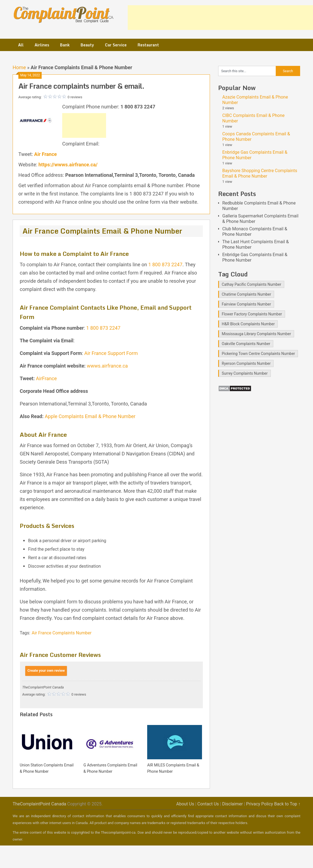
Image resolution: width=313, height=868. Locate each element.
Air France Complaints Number (61, 633)
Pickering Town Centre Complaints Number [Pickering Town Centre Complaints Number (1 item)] (258, 354)
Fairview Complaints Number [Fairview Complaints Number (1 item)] (246, 304)
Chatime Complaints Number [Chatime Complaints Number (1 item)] (246, 294)
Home (19, 67)
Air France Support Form (111, 353)
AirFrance (46, 378)
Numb (124, 416)
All (21, 45)
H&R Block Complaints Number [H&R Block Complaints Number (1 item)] (248, 324)
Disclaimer (232, 804)
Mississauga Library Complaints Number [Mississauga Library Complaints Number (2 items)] (256, 334)
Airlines (42, 45)
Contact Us (208, 804)
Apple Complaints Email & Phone (81, 416)
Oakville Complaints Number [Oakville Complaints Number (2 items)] (246, 344)
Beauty (87, 45)
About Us (185, 804)
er (133, 416)
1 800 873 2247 (165, 264)
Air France (46, 154)
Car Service (116, 45)
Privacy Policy (260, 804)
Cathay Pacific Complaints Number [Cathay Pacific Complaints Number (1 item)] (251, 284)
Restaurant (148, 45)
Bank (65, 45)
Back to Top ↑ (287, 804)
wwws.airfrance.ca (107, 366)
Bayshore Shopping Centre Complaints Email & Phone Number (260, 173)
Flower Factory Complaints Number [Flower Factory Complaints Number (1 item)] (252, 314)
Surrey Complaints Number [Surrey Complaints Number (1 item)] (245, 373)
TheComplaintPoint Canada (39, 804)
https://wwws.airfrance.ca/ (68, 165)
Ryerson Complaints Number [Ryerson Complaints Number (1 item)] (246, 363)
